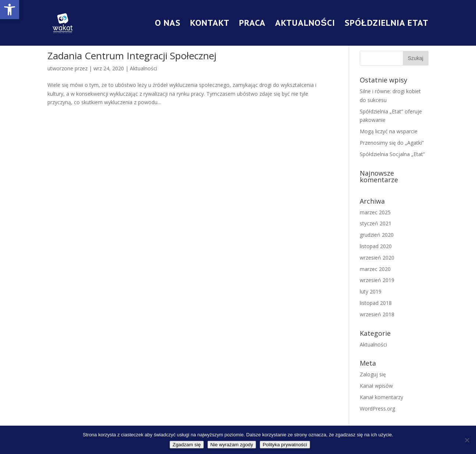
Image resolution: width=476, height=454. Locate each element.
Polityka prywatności (285, 445)
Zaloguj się (373, 374)
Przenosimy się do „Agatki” (392, 143)
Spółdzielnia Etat (387, 24)
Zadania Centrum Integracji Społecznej (132, 56)
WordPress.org (377, 409)
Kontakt (210, 24)
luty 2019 (371, 291)
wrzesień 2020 (377, 258)
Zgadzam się (187, 445)
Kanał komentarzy (381, 397)
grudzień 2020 (377, 235)
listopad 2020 (376, 246)
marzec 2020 (375, 269)
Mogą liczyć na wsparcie (389, 131)
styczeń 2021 (376, 223)
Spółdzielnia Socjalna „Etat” (392, 154)
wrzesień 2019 (377, 280)
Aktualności (305, 24)
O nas (168, 24)
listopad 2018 (376, 303)
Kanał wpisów (376, 386)
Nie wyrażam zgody (232, 445)
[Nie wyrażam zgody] (467, 440)
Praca (252, 24)
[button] (10, 10)
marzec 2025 (375, 212)
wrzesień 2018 (377, 314)
